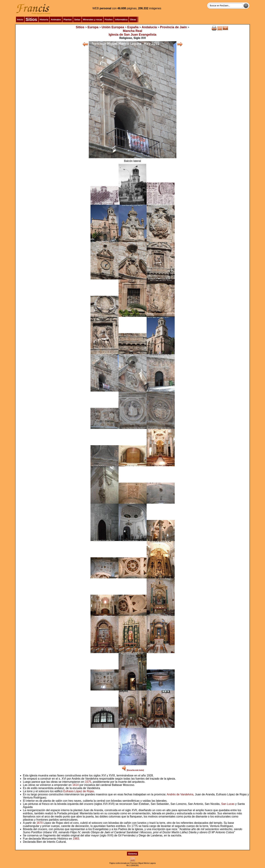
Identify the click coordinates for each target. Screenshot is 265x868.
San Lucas (228, 804)
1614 (76, 785)
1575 (88, 782)
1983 (76, 839)
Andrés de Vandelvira (180, 794)
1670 (40, 823)
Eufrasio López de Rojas (79, 791)
